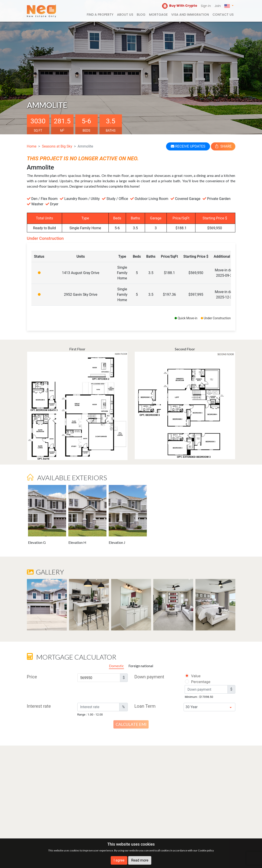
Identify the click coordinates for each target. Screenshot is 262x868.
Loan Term (145, 706)
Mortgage (158, 15)
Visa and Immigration (190, 15)
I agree (119, 860)
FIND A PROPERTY (100, 15)
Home (32, 146)
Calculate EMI (131, 724)
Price (32, 677)
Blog (141, 15)
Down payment (149, 677)
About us (125, 15)
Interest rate (39, 706)
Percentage (195, 682)
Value (193, 676)
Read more (140, 860)
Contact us (223, 15)
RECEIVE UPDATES (188, 146)
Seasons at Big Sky (57, 146)
